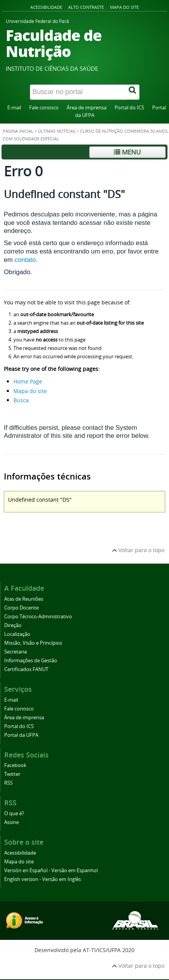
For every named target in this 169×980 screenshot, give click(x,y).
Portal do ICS (129, 108)
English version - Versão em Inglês (43, 879)
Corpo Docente (21, 608)
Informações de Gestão (31, 661)
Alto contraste (86, 7)
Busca (21, 400)
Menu (127, 152)
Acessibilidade (46, 7)
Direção (13, 625)
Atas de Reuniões (24, 599)
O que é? (14, 813)
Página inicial (18, 131)
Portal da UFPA (21, 735)
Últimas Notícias (57, 131)
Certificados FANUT (26, 669)
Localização (17, 634)
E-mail (14, 108)
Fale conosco (44, 108)
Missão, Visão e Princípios (33, 643)
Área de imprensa (87, 108)
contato (25, 260)
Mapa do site (124, 7)
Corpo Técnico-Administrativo (38, 617)
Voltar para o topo (138, 550)
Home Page (28, 381)
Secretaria (16, 652)
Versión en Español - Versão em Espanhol (51, 870)
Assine (11, 822)
